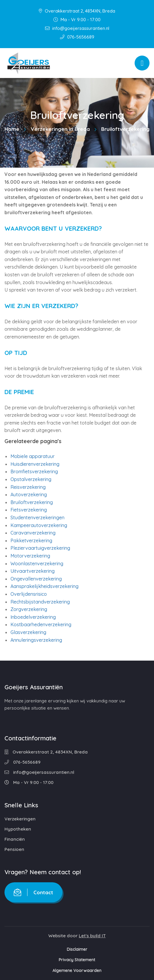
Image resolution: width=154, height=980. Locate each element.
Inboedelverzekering (33, 617)
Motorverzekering (30, 556)
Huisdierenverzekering (35, 464)
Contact (33, 892)
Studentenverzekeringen (37, 517)
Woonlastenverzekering (37, 563)
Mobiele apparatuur (33, 456)
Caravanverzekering (33, 533)
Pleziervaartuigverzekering (40, 548)
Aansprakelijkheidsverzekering (44, 586)
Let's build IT (92, 936)
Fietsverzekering (29, 510)
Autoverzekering (29, 494)
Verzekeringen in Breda (60, 129)
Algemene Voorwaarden (77, 970)
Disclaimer (77, 949)
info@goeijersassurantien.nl (77, 28)
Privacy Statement (77, 960)
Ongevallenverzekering (36, 579)
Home (12, 129)
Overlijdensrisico (29, 594)
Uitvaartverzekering (33, 571)
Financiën (15, 839)
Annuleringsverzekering (36, 640)
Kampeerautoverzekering (39, 525)
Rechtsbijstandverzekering (40, 602)
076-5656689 (77, 37)
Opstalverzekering (31, 479)
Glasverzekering (28, 632)
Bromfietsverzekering (34, 471)
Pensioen (14, 849)
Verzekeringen (20, 819)
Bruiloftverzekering (32, 502)
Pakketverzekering (31, 540)
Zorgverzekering (29, 609)
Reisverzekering (28, 487)
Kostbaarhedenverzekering (41, 624)
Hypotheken (18, 829)
